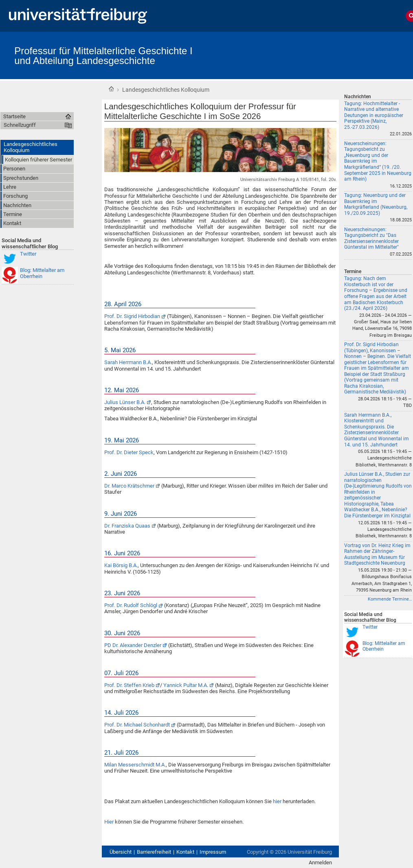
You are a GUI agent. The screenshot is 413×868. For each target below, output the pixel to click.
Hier (110, 822)
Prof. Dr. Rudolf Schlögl (131, 605)
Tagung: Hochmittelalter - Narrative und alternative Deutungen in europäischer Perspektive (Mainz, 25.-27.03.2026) (374, 115)
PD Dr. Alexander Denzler (133, 645)
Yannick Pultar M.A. (186, 685)
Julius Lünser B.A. (125, 402)
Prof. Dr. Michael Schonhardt (137, 725)
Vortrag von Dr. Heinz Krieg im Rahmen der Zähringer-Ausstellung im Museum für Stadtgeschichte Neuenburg (377, 554)
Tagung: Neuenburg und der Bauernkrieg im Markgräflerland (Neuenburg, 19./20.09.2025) (376, 204)
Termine (353, 272)
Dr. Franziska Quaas (127, 526)
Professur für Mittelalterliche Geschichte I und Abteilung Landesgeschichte (103, 56)
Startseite (111, 89)
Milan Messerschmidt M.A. (135, 765)
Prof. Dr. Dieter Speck (129, 452)
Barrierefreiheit (154, 852)
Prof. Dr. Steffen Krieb (129, 685)
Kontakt (185, 852)
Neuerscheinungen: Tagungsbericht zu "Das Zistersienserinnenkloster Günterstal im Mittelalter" (371, 239)
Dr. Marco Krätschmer (129, 486)
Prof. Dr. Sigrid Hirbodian (132, 316)
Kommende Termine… (390, 599)
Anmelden (320, 862)
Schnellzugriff (20, 125)
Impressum (213, 852)
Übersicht (121, 852)
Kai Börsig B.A (120, 565)
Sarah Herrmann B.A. (128, 362)
